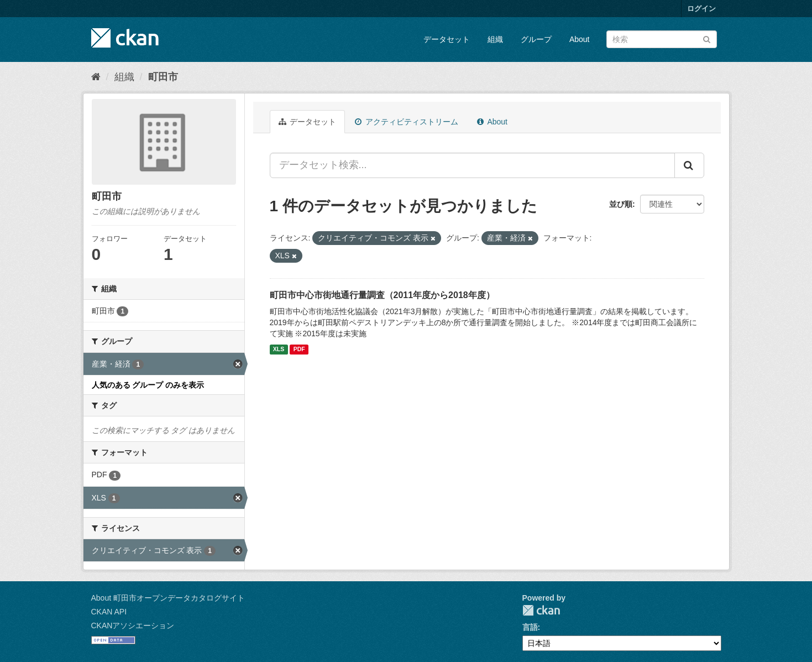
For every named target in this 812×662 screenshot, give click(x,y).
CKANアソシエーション (133, 625)
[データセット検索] (662, 39)
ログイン (701, 9)
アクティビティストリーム (407, 122)
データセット (447, 39)
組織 (495, 39)
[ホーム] (96, 77)
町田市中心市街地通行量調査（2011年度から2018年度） (382, 295)
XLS (279, 350)
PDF (299, 350)
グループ (536, 39)
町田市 (163, 77)
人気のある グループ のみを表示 (148, 385)
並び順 (621, 204)
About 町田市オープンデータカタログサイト (168, 598)
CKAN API (109, 612)
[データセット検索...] (472, 165)
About (580, 39)
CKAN (541, 610)
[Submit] (707, 38)
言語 (530, 627)
